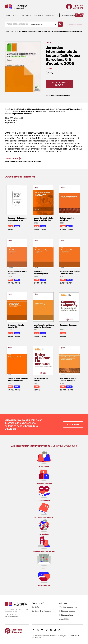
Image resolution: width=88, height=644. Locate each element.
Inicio (7, 31)
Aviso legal (63, 603)
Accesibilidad (64, 619)
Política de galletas (66, 615)
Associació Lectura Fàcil (71, 109)
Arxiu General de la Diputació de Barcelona (23, 162)
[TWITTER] (38, 630)
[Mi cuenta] (77, 15)
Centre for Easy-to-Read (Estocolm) (27, 111)
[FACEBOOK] (34, 630)
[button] (81, 15)
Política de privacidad (67, 611)
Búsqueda (74, 24)
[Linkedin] (51, 630)
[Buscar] (60, 24)
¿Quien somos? (38, 603)
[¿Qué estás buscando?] (17, 24)
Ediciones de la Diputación (42, 611)
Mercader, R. (55, 111)
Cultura (49, 95)
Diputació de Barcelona (22, 114)
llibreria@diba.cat (11, 617)
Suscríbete (73, 424)
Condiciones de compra (68, 607)
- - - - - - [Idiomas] (67, 15)
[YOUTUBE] (42, 630)
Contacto (36, 607)
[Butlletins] (55, 630)
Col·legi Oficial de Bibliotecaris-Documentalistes (32, 109)
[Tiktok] (59, 630)
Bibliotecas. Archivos (61, 95)
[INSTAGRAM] (47, 630)
